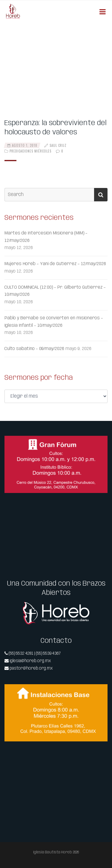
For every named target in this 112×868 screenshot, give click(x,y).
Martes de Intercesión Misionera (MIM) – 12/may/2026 (46, 237)
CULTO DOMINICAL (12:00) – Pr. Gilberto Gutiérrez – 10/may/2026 (55, 291)
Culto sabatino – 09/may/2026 (34, 349)
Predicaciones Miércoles (30, 151)
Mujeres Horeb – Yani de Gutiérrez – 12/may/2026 (55, 264)
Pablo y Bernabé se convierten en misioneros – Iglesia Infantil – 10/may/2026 (54, 322)
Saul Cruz (58, 145)
